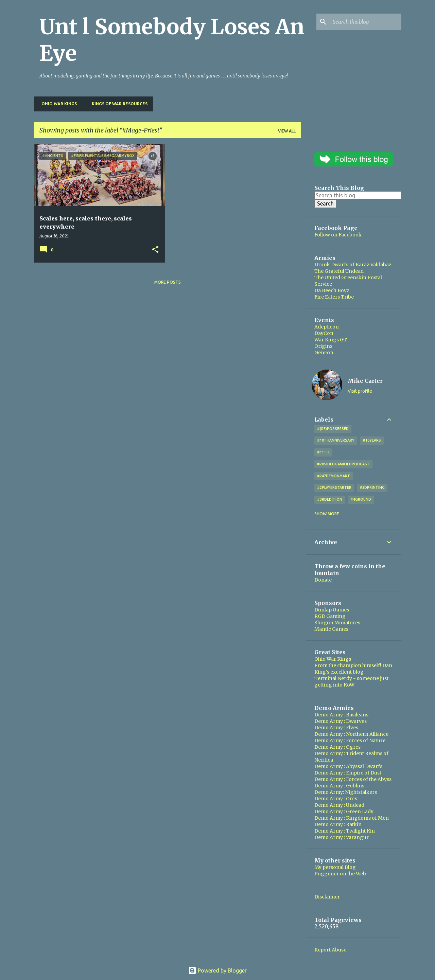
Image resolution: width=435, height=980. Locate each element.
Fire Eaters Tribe (334, 297)
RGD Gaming (330, 616)
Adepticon (327, 327)
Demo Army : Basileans (341, 715)
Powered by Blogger (217, 970)
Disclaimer (327, 897)
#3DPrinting (372, 487)
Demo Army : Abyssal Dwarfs (348, 766)
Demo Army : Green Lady (344, 812)
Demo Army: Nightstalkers (346, 792)
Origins (323, 346)
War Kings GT (331, 340)
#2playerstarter (334, 487)
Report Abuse (330, 950)
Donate (323, 580)
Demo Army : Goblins (339, 786)
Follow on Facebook (338, 235)
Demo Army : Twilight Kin (345, 831)
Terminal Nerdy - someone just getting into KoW (351, 682)
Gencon (324, 353)
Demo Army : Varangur (342, 837)
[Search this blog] (366, 22)
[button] (155, 250)
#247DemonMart (334, 476)
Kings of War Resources (118, 104)
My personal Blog (335, 867)
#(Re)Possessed (333, 429)
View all (287, 131)
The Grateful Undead (339, 271)
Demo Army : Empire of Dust (348, 773)
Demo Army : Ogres (337, 747)
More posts (168, 282)
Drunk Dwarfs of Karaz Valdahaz (353, 265)
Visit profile (360, 391)
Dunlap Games (332, 610)
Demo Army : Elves (336, 728)
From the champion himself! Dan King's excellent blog (353, 669)
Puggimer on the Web (340, 874)
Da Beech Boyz (332, 290)
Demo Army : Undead (339, 805)
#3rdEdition (330, 499)
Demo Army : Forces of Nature (350, 741)
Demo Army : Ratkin (338, 824)
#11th (323, 452)
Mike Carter (365, 381)
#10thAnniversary (336, 440)
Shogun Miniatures (337, 623)
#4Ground (361, 499)
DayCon (324, 333)
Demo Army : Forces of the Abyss (353, 779)
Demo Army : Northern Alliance (351, 734)
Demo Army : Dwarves (341, 721)
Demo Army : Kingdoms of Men (352, 818)
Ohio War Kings (57, 104)
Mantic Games (331, 629)
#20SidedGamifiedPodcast (343, 464)
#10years (372, 440)
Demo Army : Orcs (336, 799)
